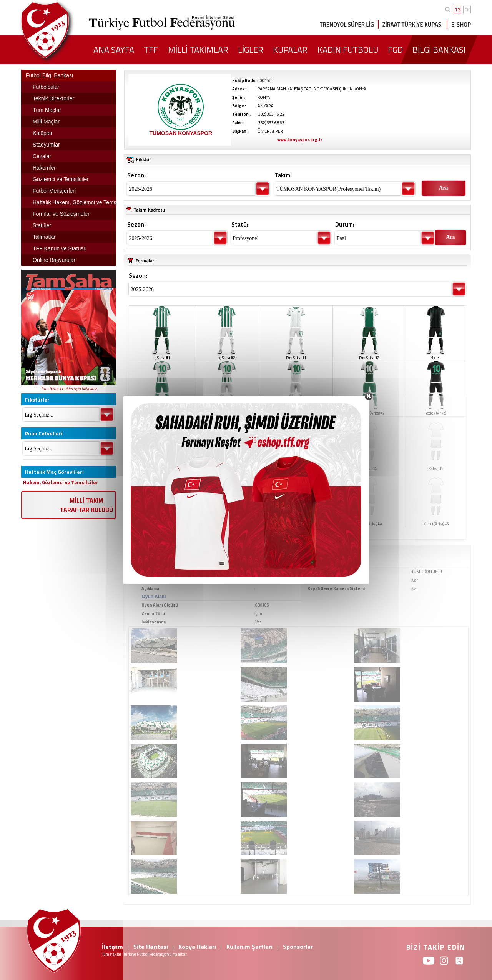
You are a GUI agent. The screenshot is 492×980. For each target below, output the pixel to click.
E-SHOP (461, 24)
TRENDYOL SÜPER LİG (347, 24)
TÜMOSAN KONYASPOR (181, 133)
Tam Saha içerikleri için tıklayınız (69, 388)
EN (467, 10)
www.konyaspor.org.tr (300, 140)
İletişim (112, 947)
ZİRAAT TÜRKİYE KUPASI (413, 24)
